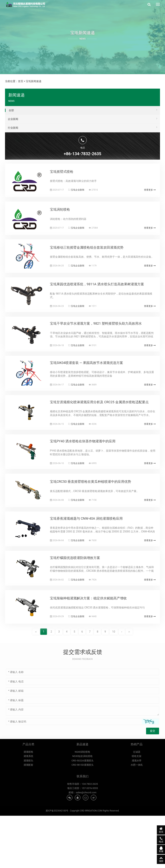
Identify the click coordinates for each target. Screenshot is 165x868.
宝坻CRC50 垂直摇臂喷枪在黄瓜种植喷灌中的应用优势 (95, 520)
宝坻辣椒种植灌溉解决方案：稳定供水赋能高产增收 (93, 649)
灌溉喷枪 (28, 805)
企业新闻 (83, 118)
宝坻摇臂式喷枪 (66, 175)
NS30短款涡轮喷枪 (83, 810)
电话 (157, 839)
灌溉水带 (137, 814)
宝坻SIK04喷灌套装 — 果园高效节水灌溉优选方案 (91, 389)
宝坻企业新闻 (82, 194)
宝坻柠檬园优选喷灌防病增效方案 (80, 604)
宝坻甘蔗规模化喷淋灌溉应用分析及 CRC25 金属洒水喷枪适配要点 (104, 432)
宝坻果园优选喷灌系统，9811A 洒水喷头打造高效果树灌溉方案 (102, 303)
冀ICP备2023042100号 (57, 863)
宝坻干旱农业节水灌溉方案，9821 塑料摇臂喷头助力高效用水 (101, 346)
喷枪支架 (137, 810)
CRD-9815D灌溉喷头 (82, 818)
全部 (83, 110)
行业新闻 (83, 127)
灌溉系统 (28, 810)
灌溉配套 (28, 818)
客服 (157, 849)
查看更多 (149, 194)
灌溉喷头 (28, 814)
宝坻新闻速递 (34, 81)
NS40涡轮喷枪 (83, 805)
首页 (21, 81)
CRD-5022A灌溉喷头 (82, 814)
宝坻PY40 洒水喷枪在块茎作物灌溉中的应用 (88, 475)
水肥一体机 (137, 818)
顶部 (157, 859)
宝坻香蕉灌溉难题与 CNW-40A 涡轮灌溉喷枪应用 (91, 561)
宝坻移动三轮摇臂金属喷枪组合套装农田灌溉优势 (92, 260)
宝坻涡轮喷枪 (65, 218)
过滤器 (137, 805)
